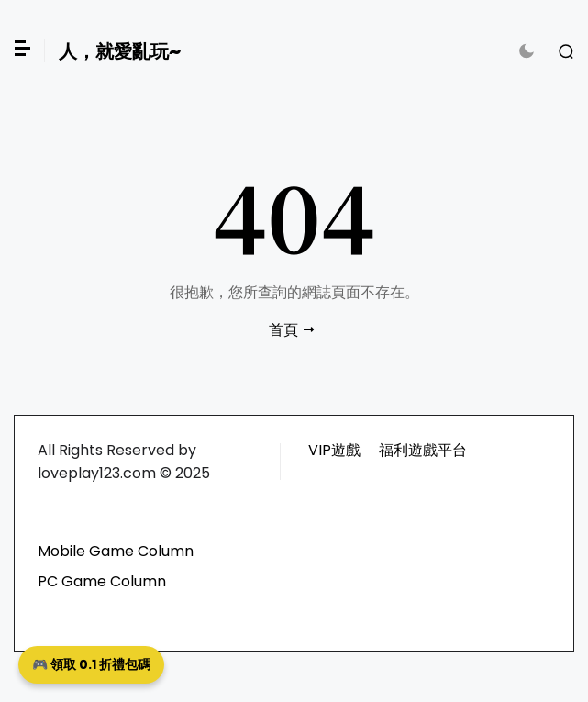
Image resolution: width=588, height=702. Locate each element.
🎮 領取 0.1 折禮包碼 (91, 664)
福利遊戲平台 (423, 450)
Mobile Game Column (116, 551)
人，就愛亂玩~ (120, 51)
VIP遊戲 (334, 450)
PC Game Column (102, 581)
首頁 (283, 330)
